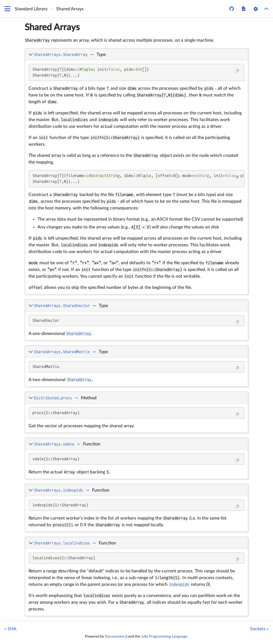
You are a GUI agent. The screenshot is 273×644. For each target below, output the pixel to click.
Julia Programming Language (164, 636)
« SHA (10, 629)
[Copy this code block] (237, 71)
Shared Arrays (52, 27)
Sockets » (259, 629)
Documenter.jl (116, 636)
